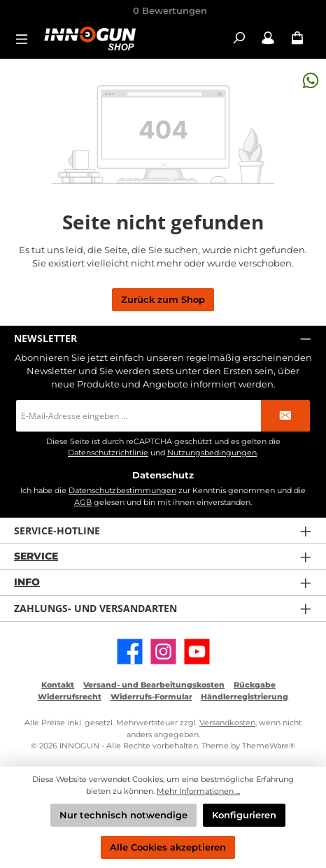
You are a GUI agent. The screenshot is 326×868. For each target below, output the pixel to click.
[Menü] (26, 38)
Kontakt (58, 685)
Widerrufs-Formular (151, 697)
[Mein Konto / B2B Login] (268, 38)
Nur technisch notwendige (123, 815)
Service (36, 556)
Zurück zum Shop (163, 300)
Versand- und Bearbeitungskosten (154, 685)
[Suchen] (239, 38)
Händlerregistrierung (244, 697)
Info (27, 582)
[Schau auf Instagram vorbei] (163, 652)
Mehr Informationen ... (198, 791)
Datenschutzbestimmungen (122, 490)
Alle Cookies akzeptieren (168, 847)
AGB (83, 502)
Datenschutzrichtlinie (108, 453)
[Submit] (285, 416)
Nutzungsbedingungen (212, 453)
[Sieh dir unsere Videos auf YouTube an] (197, 652)
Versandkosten (227, 723)
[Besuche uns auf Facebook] (130, 652)
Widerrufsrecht (70, 697)
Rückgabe (255, 685)
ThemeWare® (269, 746)
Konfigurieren (244, 815)
